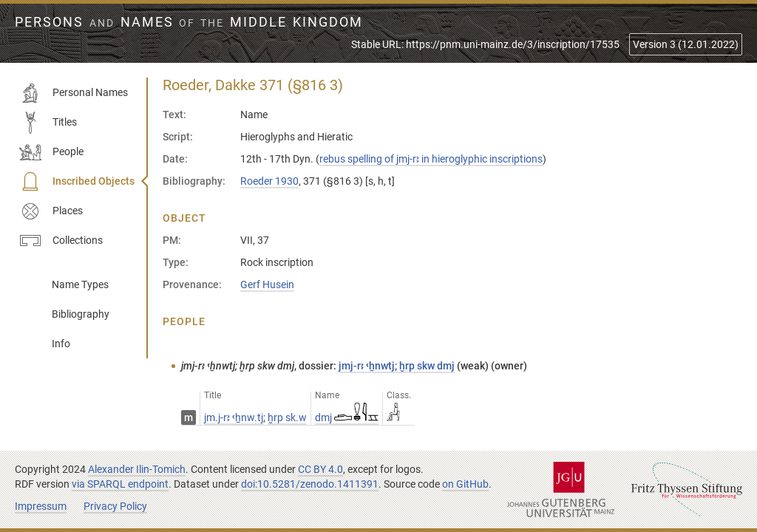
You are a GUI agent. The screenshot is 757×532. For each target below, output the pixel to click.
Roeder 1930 (269, 181)
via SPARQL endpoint (120, 484)
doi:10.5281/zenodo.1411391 (310, 484)
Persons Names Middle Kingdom (189, 22)
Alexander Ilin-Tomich (137, 469)
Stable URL (485, 44)
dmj (347, 417)
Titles (48, 123)
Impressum (41, 506)
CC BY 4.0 (320, 469)
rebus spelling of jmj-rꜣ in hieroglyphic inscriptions (431, 159)
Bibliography (81, 314)
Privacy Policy (115, 506)
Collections (61, 241)
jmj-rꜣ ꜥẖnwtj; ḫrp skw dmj (397, 366)
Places (51, 211)
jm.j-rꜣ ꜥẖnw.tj (234, 417)
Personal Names (74, 93)
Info (61, 344)
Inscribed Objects (77, 182)
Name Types (80, 284)
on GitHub (465, 484)
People (51, 152)
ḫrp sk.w (287, 417)
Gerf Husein (267, 284)
